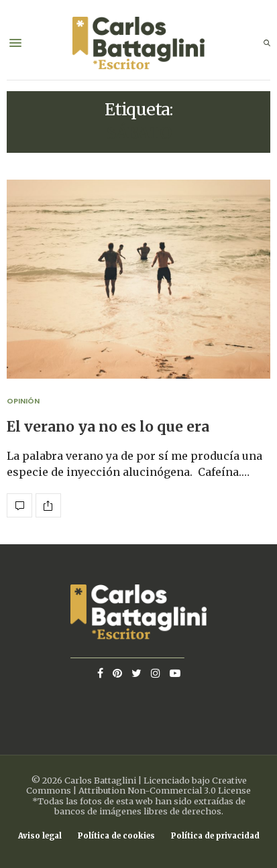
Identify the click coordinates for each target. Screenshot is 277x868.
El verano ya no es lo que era (108, 427)
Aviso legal (40, 836)
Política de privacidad (215, 836)
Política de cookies (116, 836)
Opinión (23, 401)
